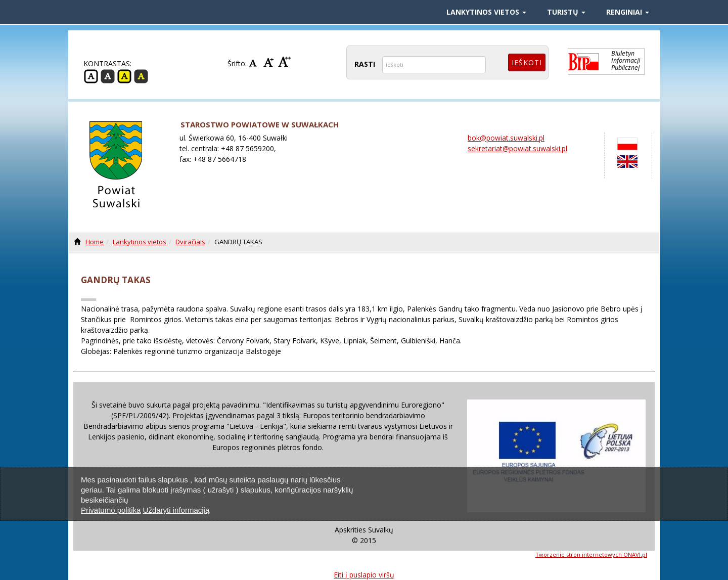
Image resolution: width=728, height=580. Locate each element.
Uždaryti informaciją (176, 510)
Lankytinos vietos (140, 242)
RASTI (365, 64)
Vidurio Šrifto (270, 62)
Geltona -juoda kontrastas (124, 76)
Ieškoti (527, 62)
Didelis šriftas (285, 62)
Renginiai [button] (628, 12)
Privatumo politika (111, 510)
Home (95, 242)
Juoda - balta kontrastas (108, 76)
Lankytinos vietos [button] (486, 12)
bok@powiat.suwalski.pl (506, 138)
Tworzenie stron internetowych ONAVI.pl (591, 554)
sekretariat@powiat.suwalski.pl (517, 148)
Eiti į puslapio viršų (364, 575)
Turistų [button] (566, 12)
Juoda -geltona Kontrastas (141, 76)
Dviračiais (190, 242)
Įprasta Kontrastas (91, 76)
